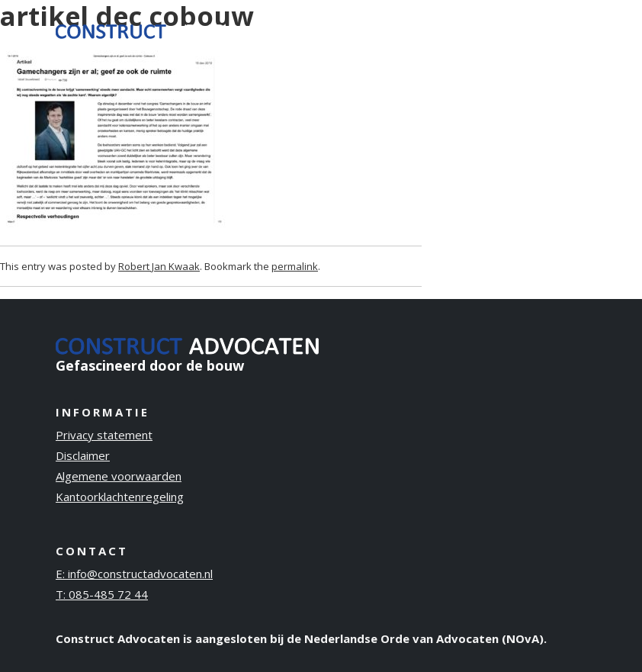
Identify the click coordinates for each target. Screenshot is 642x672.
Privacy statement (104, 435)
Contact (550, 20)
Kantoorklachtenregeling (120, 497)
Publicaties (469, 20)
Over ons (398, 30)
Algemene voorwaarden (119, 476)
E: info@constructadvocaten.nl (134, 574)
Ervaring (334, 20)
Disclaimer (83, 455)
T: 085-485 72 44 (102, 594)
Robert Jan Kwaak (159, 266)
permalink (295, 266)
